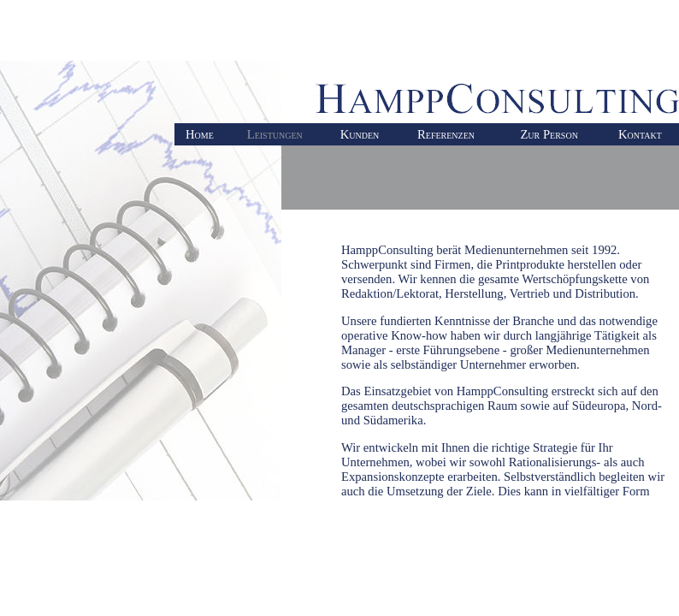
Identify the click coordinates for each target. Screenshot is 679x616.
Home (200, 134)
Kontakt (640, 134)
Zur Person (549, 134)
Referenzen (446, 134)
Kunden (360, 134)
